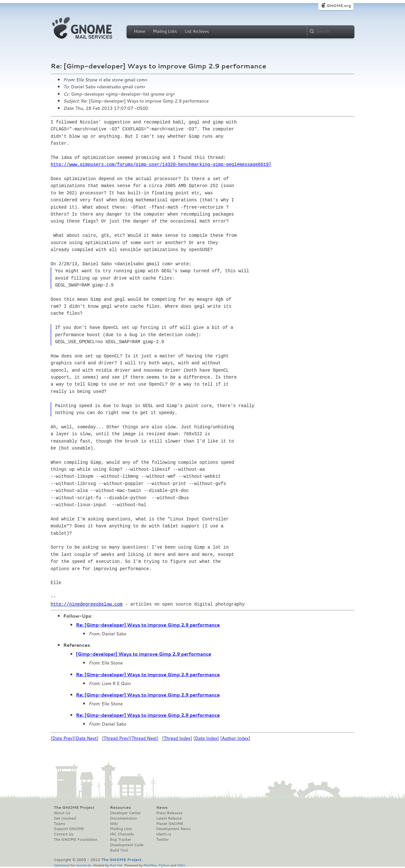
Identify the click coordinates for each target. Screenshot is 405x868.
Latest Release (169, 818)
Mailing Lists (165, 31)
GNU (181, 865)
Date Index (206, 738)
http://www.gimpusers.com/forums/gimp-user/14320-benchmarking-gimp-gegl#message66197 (161, 164)
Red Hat (116, 865)
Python (164, 865)
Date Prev (62, 738)
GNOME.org (339, 6)
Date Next (86, 738)
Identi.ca (164, 834)
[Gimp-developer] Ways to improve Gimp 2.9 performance (143, 654)
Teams (59, 824)
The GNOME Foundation (76, 840)
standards (84, 865)
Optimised (62, 865)
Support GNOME (69, 829)
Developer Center (125, 813)
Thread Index (177, 738)
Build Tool (119, 850)
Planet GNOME (170, 824)
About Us (62, 813)
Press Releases (169, 813)
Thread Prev (116, 738)
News (162, 808)
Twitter (162, 840)
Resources (121, 808)
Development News (173, 829)
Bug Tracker (121, 840)
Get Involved (65, 818)
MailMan (150, 865)
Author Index (235, 738)
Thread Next (144, 738)
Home (140, 31)
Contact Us (64, 834)
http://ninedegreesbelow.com (87, 604)
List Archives (197, 31)
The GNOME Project (74, 808)
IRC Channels (122, 834)
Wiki (114, 824)
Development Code (127, 845)
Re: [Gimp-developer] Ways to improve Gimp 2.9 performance (148, 625)
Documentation (124, 818)
